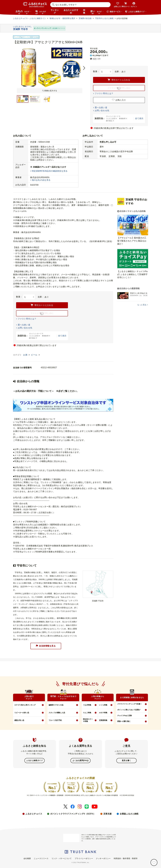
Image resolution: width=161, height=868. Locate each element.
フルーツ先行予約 (55, 720)
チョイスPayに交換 (125, 715)
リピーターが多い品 (22, 713)
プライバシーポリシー (84, 858)
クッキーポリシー (103, 858)
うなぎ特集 (87, 705)
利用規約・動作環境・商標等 (126, 858)
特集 (84, 11)
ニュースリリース (41, 858)
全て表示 (139, 118)
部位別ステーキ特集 (88, 720)
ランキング (55, 11)
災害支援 (108, 814)
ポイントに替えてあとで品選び (129, 710)
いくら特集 (103, 705)
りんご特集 (87, 713)
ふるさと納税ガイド (35, 760)
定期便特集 (103, 720)
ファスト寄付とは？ (104, 93)
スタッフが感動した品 (57, 713)
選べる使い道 (101, 108)
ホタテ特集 (103, 713)
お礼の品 (23, 12)
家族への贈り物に (124, 721)
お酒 (26, 355)
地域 (41, 12)
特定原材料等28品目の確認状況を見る (50, 171)
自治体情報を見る (46, 646)
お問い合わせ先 (102, 111)
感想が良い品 (19, 720)
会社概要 (27, 858)
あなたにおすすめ (71, 11)
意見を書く (126, 760)
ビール (35, 355)
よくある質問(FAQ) (80, 760)
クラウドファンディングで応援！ (130, 704)
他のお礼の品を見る (41, 180)
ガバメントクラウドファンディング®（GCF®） (73, 814)
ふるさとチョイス (34, 814)
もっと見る (142, 305)
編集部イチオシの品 (56, 705)
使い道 (97, 12)
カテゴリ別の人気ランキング (25, 705)
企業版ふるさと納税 (129, 814)
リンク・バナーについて (62, 858)
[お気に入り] (154, 862)
